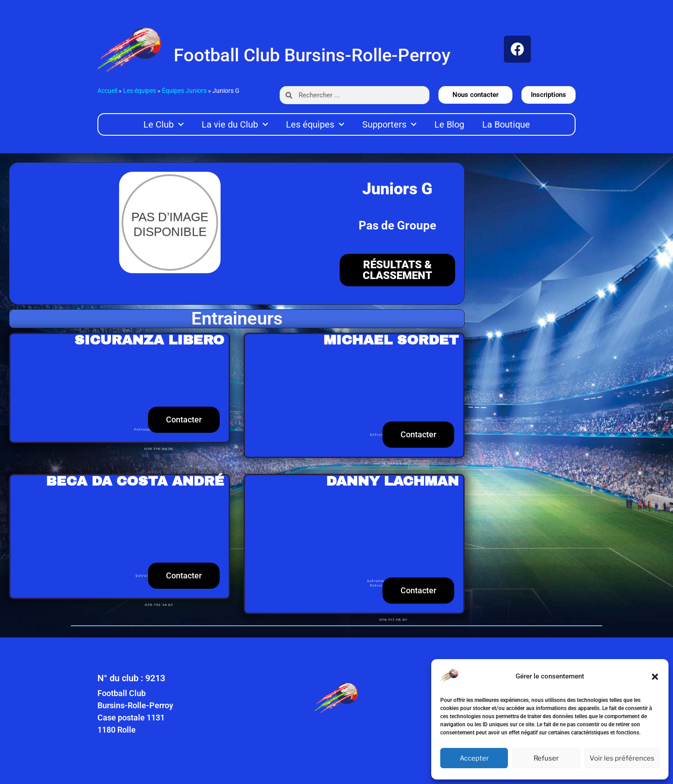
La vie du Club (235, 124)
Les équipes (140, 91)
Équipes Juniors (184, 91)
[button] (655, 677)
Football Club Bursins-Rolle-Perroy (312, 55)
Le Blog (449, 124)
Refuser (546, 758)
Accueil (107, 91)
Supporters (389, 124)
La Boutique (506, 124)
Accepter (474, 758)
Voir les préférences (622, 758)
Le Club (164, 124)
